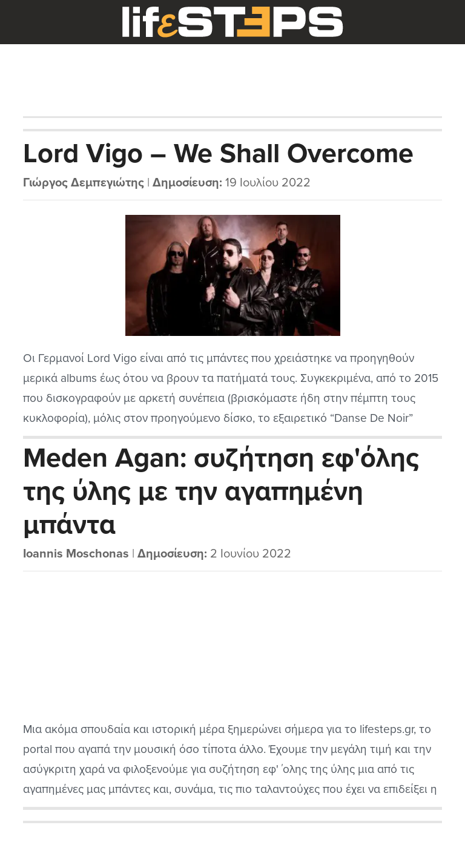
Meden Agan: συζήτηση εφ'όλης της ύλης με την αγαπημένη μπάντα (221, 492)
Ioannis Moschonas (76, 554)
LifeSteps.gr (232, 22)
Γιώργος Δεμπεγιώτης (84, 183)
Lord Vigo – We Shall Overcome (218, 154)
